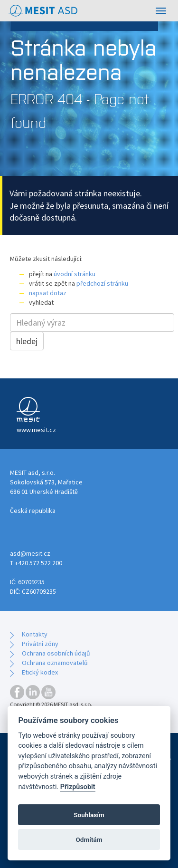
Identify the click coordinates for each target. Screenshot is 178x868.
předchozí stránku (102, 283)
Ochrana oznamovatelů (55, 663)
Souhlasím (89, 815)
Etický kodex (40, 672)
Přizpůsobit (78, 787)
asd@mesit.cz (30, 553)
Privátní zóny (40, 644)
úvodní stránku (75, 274)
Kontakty (35, 634)
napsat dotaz (48, 293)
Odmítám (89, 839)
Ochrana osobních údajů (56, 653)
